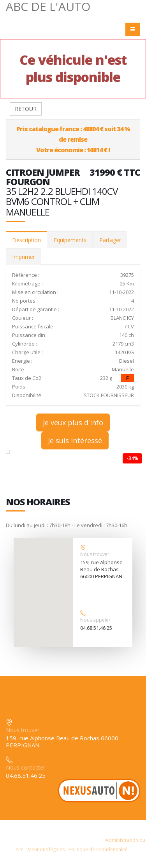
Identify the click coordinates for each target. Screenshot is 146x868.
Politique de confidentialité (98, 849)
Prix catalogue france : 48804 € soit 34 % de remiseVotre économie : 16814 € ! (73, 139)
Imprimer (24, 257)
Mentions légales (46, 849)
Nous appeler (95, 620)
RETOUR (26, 109)
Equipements (70, 240)
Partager (110, 240)
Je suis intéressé (75, 440)
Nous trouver (95, 554)
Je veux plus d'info (73, 422)
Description (26, 240)
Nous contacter (26, 767)
